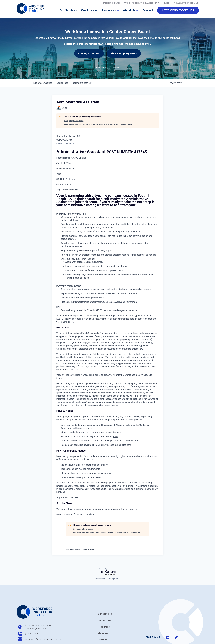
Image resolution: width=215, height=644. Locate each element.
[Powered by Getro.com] (108, 559)
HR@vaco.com (72, 357)
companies (43, 71)
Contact (148, 10)
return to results (70, 177)
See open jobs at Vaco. (74, 108)
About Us (131, 10)
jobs (62, 71)
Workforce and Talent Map (142, 3)
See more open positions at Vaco (80, 537)
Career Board (111, 3)
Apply (60, 177)
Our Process (89, 10)
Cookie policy (113, 566)
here (90, 416)
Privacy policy (100, 566)
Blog (166, 3)
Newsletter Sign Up (186, 3)
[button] (178, 10)
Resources (110, 10)
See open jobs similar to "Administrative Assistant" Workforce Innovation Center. (98, 112)
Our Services (68, 10)
